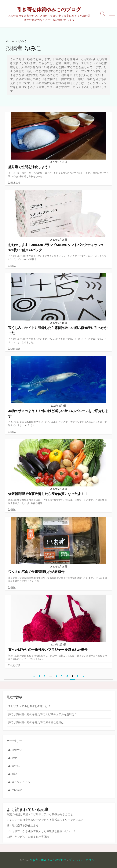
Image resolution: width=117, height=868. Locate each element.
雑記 (13, 266)
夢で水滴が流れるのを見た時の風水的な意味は (36, 722)
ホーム (10, 41)
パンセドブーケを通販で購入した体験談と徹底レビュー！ (41, 831)
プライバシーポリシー (83, 860)
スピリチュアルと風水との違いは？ (29, 706)
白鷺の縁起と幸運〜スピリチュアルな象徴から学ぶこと (40, 814)
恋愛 (14, 758)
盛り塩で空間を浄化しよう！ (24, 826)
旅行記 (16, 766)
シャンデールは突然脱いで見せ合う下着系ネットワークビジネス (45, 820)
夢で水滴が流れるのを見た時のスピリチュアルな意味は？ (43, 714)
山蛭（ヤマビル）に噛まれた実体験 (28, 837)
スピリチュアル (21, 782)
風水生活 (16, 183)
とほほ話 (16, 349)
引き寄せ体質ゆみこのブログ (48, 860)
